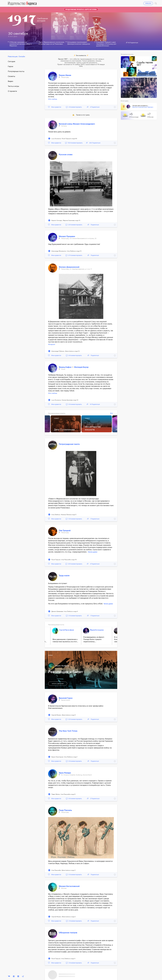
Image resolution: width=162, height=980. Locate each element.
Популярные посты (16, 71)
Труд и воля (64, 576)
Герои (10, 66)
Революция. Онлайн (16, 57)
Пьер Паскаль (65, 810)
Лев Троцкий (65, 531)
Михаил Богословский (69, 886)
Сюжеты (11, 76)
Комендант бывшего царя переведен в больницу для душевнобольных (106, 44)
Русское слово (66, 155)
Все (111, 413)
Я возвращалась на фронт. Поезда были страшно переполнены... (94, 639)
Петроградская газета (69, 444)
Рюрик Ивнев (65, 75)
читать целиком (58, 684)
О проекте (12, 91)
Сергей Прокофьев (67, 630)
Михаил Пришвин (67, 236)
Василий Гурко (66, 698)
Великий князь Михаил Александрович (77, 124)
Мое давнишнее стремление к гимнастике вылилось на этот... (65, 641)
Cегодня (11, 61)
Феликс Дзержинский (69, 267)
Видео (11, 81)
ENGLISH (148, 3)
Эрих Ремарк (65, 773)
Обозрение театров (68, 933)
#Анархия (52, 344)
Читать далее (93, 552)
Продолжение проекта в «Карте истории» (81, 10)
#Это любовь (53, 99)
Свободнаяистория (42, 20)
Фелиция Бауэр (81, 367)
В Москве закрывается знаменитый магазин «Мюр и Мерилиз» (21, 44)
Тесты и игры (13, 86)
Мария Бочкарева (97, 630)
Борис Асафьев (62, 666)
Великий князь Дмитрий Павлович (143, 107)
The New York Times (68, 731)
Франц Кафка (65, 367)
